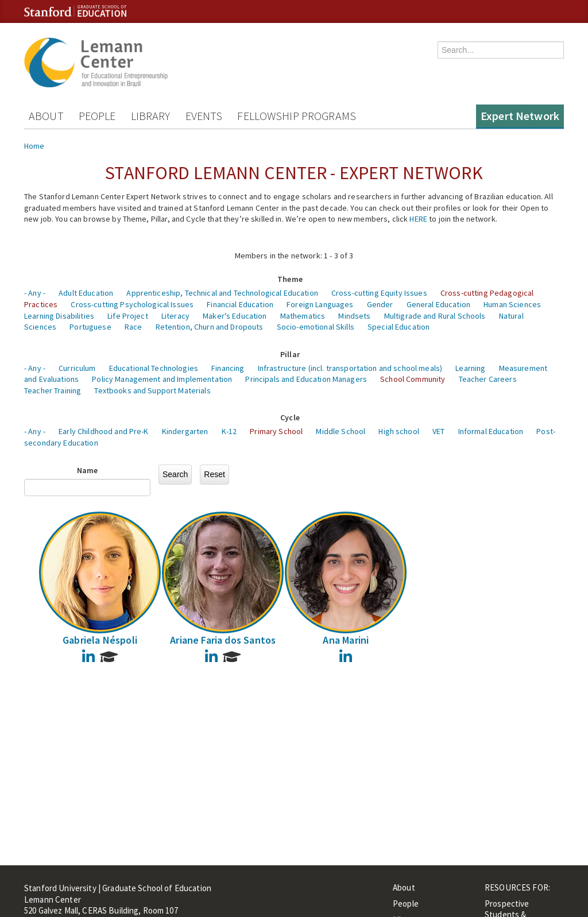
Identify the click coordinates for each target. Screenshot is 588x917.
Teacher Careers (488, 379)
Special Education (399, 327)
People (97, 116)
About (46, 116)
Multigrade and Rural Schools (435, 316)
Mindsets (354, 316)
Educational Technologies (154, 368)
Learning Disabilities (59, 316)
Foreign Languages (320, 304)
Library (151, 116)
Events (204, 116)
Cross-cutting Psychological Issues (132, 304)
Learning (470, 368)
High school (399, 431)
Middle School (341, 431)
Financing (228, 368)
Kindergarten (185, 431)
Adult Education (86, 293)
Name (88, 470)
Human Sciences (512, 304)
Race (134, 327)
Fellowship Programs (297, 116)
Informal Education (491, 431)
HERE (418, 219)
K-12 (229, 431)
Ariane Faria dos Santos (223, 640)
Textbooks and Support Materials (152, 390)
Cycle (290, 417)
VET (438, 431)
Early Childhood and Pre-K (104, 431)
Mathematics (303, 316)
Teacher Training (53, 390)
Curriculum (77, 368)
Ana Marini (346, 640)
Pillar (290, 354)
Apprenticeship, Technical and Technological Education (222, 293)
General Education (438, 304)
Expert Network (520, 116)
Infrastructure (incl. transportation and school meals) (350, 368)
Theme (290, 279)
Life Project (128, 316)
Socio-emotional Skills (316, 327)
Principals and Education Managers (306, 379)
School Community (413, 379)
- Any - (35, 293)
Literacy (175, 316)
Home (34, 146)
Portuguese (90, 327)
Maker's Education (235, 316)
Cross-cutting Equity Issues (379, 293)
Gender (380, 304)
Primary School (276, 431)
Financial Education (240, 304)
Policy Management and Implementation (162, 379)
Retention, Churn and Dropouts (210, 327)
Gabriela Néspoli (100, 640)
